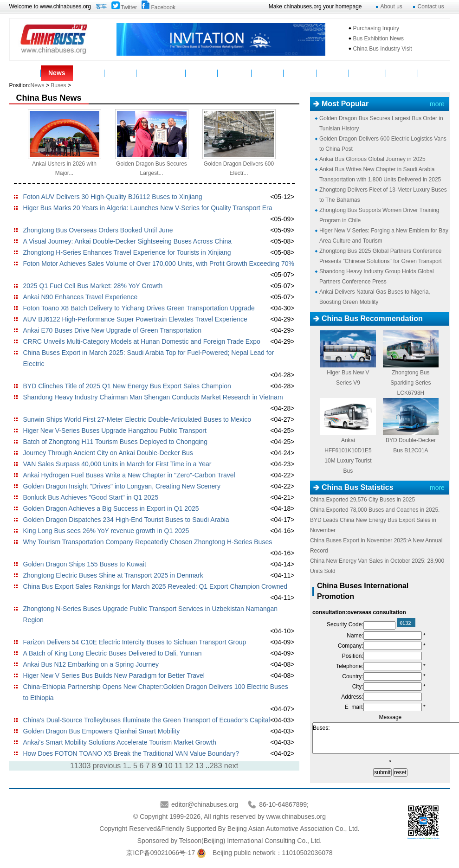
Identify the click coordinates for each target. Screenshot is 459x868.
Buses (89, 73)
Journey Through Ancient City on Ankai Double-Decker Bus (108, 453)
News (57, 73)
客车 (101, 6)
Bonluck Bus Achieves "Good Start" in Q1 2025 (91, 497)
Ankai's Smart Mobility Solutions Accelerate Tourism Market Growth (120, 742)
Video (201, 73)
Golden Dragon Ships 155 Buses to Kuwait (85, 564)
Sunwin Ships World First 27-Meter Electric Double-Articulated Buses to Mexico (137, 419)
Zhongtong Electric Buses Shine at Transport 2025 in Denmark (113, 575)
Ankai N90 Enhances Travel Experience (81, 297)
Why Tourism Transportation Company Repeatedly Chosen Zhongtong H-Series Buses (148, 542)
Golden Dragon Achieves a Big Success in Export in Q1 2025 (111, 508)
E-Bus (402, 73)
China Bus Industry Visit (383, 49)
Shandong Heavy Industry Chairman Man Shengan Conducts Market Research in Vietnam (153, 397)
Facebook (163, 7)
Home (25, 73)
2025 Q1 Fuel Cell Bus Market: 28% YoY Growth (93, 286)
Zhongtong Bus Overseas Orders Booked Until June (98, 230)
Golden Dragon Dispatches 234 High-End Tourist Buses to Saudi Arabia (126, 520)
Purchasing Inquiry (376, 28)
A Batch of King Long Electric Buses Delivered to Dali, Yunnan (113, 653)
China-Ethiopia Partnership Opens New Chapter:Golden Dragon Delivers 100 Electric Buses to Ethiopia (156, 692)
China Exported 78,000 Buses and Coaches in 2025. (375, 510)
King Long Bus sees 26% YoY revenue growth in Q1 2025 (106, 531)
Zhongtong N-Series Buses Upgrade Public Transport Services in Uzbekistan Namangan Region (151, 614)
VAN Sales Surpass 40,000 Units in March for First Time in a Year (117, 464)
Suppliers (235, 73)
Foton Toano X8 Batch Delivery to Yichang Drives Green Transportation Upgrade (139, 308)
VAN (434, 73)
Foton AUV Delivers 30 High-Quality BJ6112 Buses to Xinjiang (113, 197)
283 (216, 766)
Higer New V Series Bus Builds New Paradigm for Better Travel (114, 675)
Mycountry (368, 73)
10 (168, 766)
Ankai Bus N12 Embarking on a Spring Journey (91, 664)
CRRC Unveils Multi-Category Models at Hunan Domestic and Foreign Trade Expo (142, 341)
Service (268, 73)
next (231, 766)
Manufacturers (161, 73)
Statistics (300, 73)
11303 (81, 766)
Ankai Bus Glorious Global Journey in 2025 (372, 159)
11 (179, 766)
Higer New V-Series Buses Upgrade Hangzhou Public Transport (115, 431)
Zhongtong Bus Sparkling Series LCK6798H (411, 383)
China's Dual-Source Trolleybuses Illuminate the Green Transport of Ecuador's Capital (147, 720)
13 (200, 766)
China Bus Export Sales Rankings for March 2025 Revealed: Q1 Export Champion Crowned (155, 586)
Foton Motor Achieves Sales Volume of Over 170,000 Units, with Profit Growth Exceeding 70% (159, 264)
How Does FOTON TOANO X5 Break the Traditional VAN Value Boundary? (131, 753)
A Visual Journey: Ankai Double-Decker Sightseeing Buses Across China (128, 241)
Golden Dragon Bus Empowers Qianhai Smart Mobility (102, 731)
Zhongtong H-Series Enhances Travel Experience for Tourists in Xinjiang (127, 252)
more (437, 104)
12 (189, 766)
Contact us (431, 6)
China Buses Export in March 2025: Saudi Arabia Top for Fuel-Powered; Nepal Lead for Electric (149, 358)
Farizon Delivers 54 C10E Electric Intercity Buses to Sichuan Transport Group (135, 642)
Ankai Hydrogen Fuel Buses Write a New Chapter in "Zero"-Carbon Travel (129, 475)
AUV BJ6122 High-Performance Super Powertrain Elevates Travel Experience (135, 319)
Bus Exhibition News (378, 39)
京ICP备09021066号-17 (161, 853)
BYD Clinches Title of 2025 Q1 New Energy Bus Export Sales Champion (127, 386)
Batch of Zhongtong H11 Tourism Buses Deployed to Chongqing (115, 442)
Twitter (129, 7)
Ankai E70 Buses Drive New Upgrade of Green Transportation (112, 330)
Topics (333, 73)
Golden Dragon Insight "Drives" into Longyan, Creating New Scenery (122, 486)
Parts (120, 73)
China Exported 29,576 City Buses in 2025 (362, 500)
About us (391, 6)
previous (107, 766)
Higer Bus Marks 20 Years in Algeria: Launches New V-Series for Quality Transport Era (148, 208)
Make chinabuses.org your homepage (315, 6)
